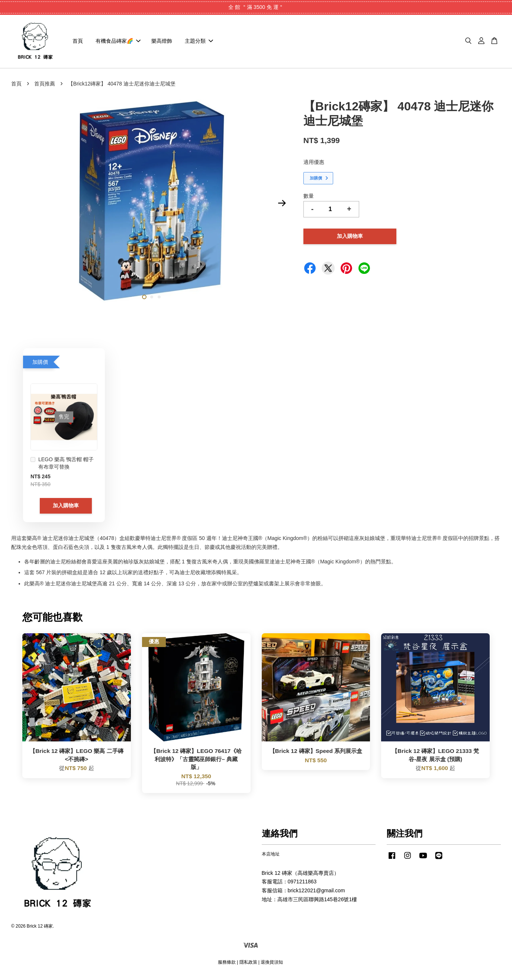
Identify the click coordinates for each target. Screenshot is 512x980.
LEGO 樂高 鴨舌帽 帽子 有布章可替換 (62, 466)
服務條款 (227, 965)
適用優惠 (314, 165)
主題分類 (199, 42)
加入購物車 (66, 508)
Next (282, 206)
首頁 (78, 42)
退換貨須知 (272, 965)
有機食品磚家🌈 (118, 42)
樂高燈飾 (162, 42)
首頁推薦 (45, 86)
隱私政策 (248, 965)
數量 (309, 198)
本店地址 (271, 857)
